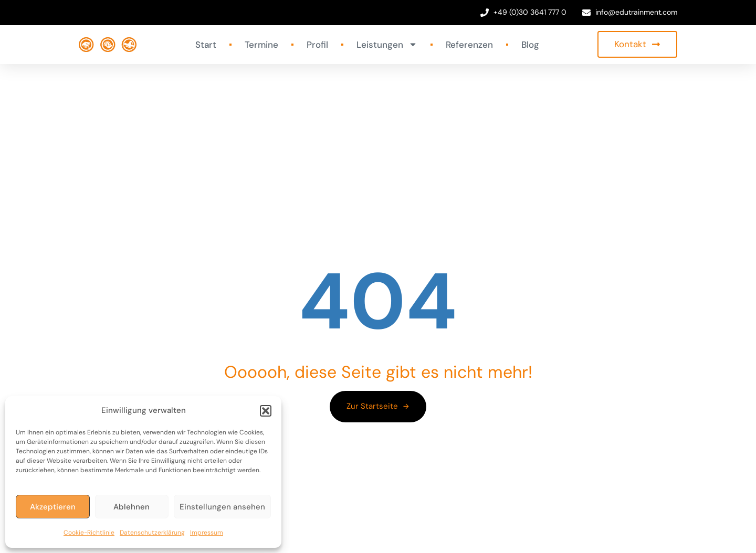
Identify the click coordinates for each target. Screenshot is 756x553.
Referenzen (469, 45)
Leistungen (387, 44)
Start (206, 45)
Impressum (207, 533)
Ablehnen (132, 507)
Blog (530, 45)
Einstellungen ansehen (222, 507)
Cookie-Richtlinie (89, 533)
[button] (266, 411)
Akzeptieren (53, 507)
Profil (317, 45)
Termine (261, 45)
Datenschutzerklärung (152, 533)
